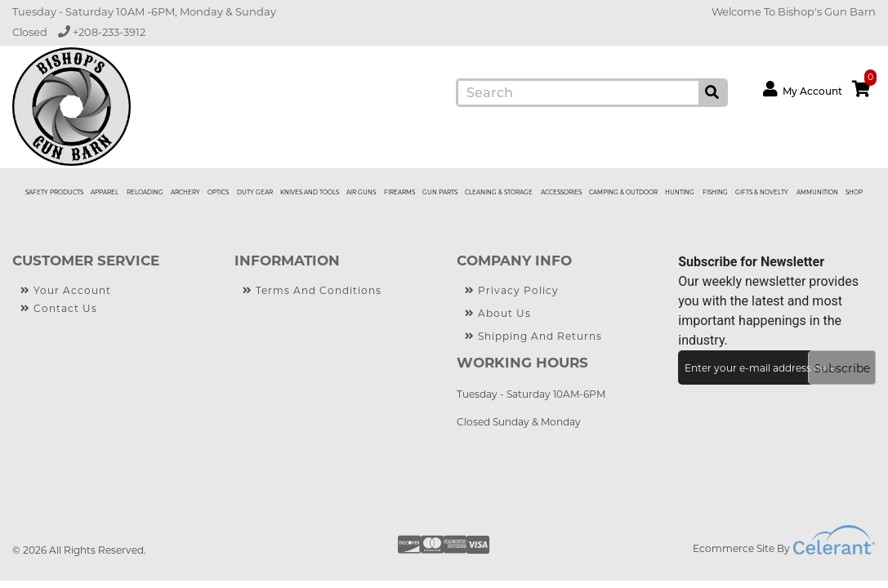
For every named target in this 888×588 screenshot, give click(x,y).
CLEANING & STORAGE (499, 192)
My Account (803, 89)
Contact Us (59, 309)
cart (864, 86)
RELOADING (145, 192)
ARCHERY (185, 192)
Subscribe (842, 368)
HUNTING (680, 192)
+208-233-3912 (102, 32)
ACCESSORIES (561, 192)
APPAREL (105, 192)
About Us (498, 314)
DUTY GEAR (255, 192)
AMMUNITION (817, 192)
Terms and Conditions (312, 291)
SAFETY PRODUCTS (54, 192)
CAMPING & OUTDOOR (623, 192)
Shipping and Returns (533, 336)
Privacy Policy (512, 291)
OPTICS (218, 192)
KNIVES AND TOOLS (310, 192)
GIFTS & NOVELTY (762, 192)
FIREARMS (399, 192)
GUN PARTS (440, 192)
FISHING (715, 192)
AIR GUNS (361, 192)
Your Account (66, 291)
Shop (854, 192)
